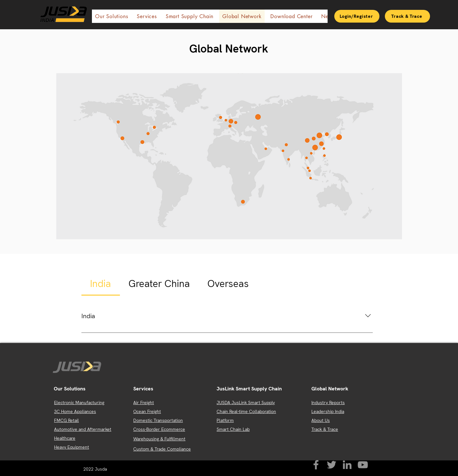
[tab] (101, 284)
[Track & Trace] (407, 16)
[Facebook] (316, 465)
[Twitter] (332, 465)
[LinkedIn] (347, 465)
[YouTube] (363, 465)
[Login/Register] (357, 16)
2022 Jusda (96, 469)
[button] (111, 16)
